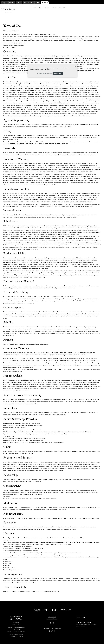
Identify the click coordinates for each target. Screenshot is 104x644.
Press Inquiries (7, 640)
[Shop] (45, 2)
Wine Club (83, 8)
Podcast (91, 8)
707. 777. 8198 (19, 631)
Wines (72, 8)
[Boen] (19, 2)
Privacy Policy (15, 640)
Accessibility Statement (58, 640)
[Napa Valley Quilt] (12, 2)
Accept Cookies (58, 73)
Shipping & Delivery (33, 640)
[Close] (75, 66)
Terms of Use (24, 640)
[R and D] (37, 2)
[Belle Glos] (4, 2)
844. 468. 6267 (52, 611)
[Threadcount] (28, 2)
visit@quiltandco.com (52, 613)
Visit (77, 8)
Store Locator (99, 8)
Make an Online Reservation (16, 629)
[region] (53, 71)
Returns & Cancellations (45, 640)
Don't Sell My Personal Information (72, 640)
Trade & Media (81, 612)
